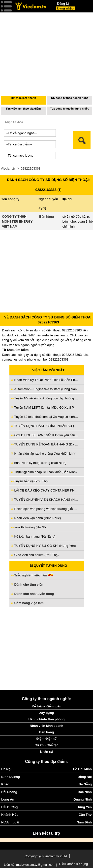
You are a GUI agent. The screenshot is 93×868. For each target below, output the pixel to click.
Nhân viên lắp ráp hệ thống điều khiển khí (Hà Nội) (47, 454)
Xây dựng (46, 713)
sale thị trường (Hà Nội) (31, 527)
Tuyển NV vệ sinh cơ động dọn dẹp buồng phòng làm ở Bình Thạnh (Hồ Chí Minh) (47, 398)
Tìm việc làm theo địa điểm (23, 109)
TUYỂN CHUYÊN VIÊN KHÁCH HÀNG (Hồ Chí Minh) (47, 500)
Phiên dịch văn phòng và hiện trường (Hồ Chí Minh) (47, 509)
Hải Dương (9, 807)
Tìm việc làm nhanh (23, 98)
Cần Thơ (85, 815)
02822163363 (31, 168)
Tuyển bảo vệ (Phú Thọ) (31, 481)
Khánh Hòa (10, 815)
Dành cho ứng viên (29, 585)
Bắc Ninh (85, 792)
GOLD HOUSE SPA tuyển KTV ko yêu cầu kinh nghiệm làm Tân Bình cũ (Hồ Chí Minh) (47, 435)
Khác (5, 784)
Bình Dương (11, 777)
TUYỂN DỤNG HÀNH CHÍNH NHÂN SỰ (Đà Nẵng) (47, 426)
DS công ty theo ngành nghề (70, 98)
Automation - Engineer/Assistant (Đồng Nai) (46, 389)
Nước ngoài (10, 822)
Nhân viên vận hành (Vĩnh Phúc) (38, 518)
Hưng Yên (84, 807)
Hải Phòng (9, 792)
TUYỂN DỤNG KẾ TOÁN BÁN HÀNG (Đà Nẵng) (47, 444)
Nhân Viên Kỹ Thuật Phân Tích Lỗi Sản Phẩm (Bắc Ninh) (47, 380)
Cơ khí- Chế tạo (46, 745)
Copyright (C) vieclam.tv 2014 (46, 856)
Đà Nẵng (85, 784)
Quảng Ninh (83, 799)
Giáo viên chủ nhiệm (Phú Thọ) (37, 555)
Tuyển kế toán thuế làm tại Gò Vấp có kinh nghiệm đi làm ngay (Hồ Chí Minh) (47, 417)
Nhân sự (47, 752)
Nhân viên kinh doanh (46, 726)
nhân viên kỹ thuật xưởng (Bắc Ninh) (40, 463)
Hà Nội (6, 769)
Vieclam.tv (8, 168)
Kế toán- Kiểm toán (46, 706)
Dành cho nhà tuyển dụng (34, 594)
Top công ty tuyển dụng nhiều (70, 109)
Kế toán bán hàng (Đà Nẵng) (35, 536)
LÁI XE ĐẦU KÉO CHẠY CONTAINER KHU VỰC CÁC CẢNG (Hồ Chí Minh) (47, 490)
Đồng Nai (85, 777)
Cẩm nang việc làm (29, 603)
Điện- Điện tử (47, 739)
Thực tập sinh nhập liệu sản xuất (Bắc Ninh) (46, 472)
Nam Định (84, 822)
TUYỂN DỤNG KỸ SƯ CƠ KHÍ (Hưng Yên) (45, 546)
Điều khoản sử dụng (74, 864)
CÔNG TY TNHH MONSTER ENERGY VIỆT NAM (17, 221)
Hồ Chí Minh (82, 769)
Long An (8, 799)
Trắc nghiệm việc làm (34, 576)
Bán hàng (46, 217)
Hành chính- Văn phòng (47, 719)
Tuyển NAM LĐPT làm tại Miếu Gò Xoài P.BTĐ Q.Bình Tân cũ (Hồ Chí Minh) (47, 407)
